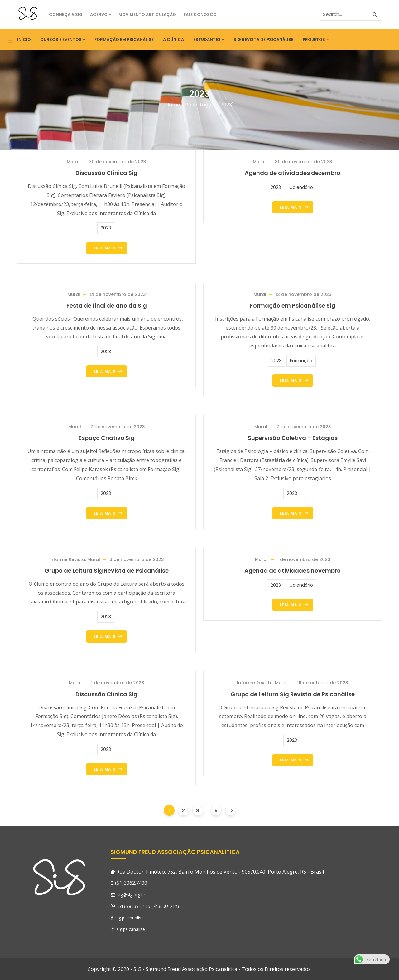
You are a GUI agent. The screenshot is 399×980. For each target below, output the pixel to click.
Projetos (316, 39)
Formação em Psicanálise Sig (293, 305)
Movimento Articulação (147, 15)
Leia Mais (105, 248)
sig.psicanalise (127, 918)
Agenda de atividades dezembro (293, 173)
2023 (106, 228)
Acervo (101, 15)
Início (24, 39)
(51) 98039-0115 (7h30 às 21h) (148, 906)
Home (173, 105)
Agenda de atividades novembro (293, 571)
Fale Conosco (200, 15)
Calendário (301, 187)
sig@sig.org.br (128, 895)
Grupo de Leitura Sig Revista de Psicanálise (107, 571)
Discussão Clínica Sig (106, 173)
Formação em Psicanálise (124, 39)
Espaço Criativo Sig (107, 438)
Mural (73, 162)
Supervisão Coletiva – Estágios (293, 438)
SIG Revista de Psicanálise (263, 39)
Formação (301, 361)
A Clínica (173, 39)
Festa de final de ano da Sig (107, 305)
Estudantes (209, 39)
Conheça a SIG (66, 15)
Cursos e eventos (63, 39)
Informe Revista (67, 559)
